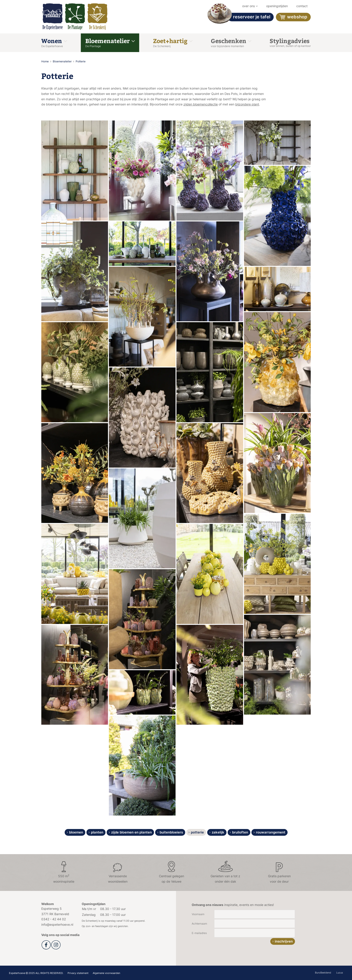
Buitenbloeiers (171, 832)
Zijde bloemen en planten (131, 832)
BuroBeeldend (323, 973)
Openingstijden (277, 6)
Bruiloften (240, 832)
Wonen (54, 42)
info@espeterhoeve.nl (57, 924)
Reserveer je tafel (249, 17)
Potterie (81, 61)
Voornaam (198, 914)
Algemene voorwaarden (106, 973)
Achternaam (199, 924)
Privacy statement (78, 973)
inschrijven (284, 941)
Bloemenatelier (110, 42)
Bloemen (76, 832)
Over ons (250, 6)
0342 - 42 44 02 (54, 919)
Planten (97, 832)
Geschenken (231, 42)
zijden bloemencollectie (201, 104)
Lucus (340, 973)
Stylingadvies (290, 42)
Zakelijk (218, 832)
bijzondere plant (247, 104)
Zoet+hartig (173, 42)
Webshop (293, 17)
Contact (302, 6)
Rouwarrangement (271, 832)
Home (45, 61)
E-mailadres (199, 933)
